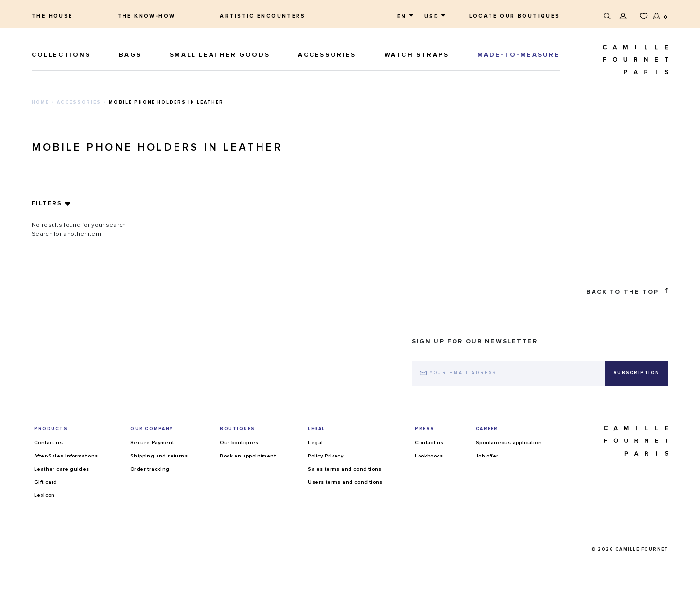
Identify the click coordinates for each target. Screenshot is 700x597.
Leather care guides (62, 469)
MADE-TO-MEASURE (519, 55)
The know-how (147, 16)
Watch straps (417, 55)
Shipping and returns (159, 456)
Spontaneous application (509, 443)
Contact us (48, 443)
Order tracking (150, 469)
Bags (130, 55)
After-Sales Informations (66, 456)
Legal (315, 443)
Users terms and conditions (345, 482)
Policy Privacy (325, 456)
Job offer (487, 456)
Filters (47, 204)
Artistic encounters (262, 16)
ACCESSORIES (327, 55)
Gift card (46, 482)
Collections (61, 55)
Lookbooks (429, 456)
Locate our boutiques (515, 16)
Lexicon (44, 495)
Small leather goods (220, 55)
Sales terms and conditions (344, 469)
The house (52, 16)
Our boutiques (239, 443)
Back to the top (627, 291)
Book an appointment (248, 456)
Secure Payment (152, 443)
